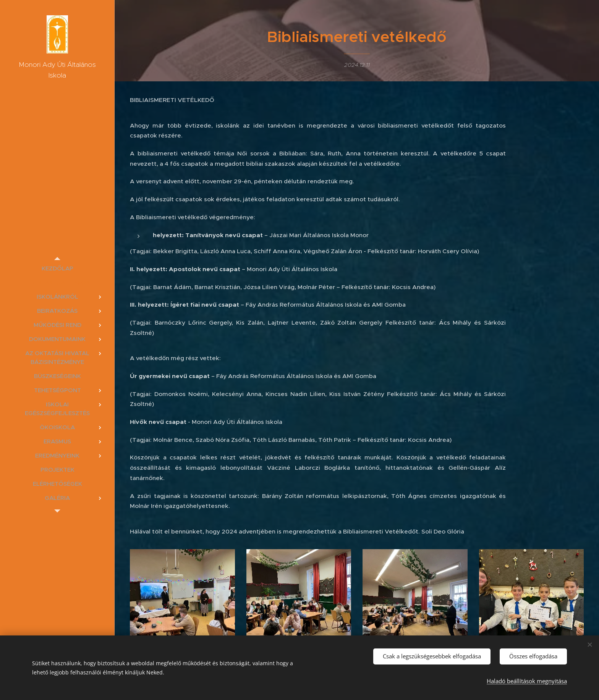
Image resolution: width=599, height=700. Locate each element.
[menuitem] (57, 268)
